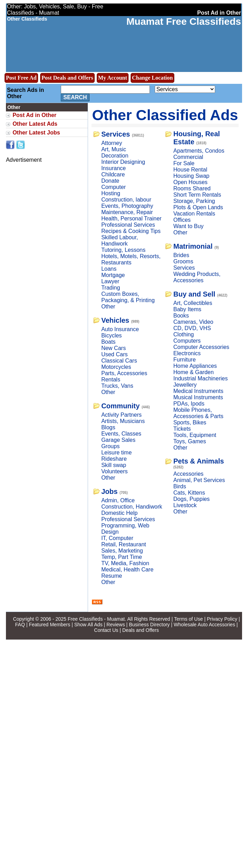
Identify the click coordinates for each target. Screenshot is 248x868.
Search (75, 97)
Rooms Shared (192, 188)
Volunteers (115, 471)
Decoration (115, 156)
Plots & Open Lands (198, 207)
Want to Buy (188, 226)
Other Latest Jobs (36, 133)
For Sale (184, 163)
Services (116, 134)
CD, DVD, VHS (192, 328)
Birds (180, 486)
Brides (181, 255)
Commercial (188, 157)
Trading (111, 288)
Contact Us (106, 630)
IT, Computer (117, 538)
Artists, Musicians (123, 421)
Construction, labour (126, 200)
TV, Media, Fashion (125, 563)
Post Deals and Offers (67, 78)
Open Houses (190, 182)
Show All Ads (88, 625)
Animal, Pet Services (199, 480)
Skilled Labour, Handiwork (120, 240)
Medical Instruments (198, 391)
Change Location (152, 78)
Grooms (183, 261)
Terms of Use (188, 619)
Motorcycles (116, 367)
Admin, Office (118, 500)
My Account (113, 78)
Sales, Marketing (122, 551)
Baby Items (187, 309)
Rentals (111, 380)
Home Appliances (195, 366)
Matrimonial (193, 246)
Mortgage (113, 275)
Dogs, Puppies (191, 499)
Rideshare (114, 459)
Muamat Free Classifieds (184, 21)
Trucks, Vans (117, 386)
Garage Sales (118, 440)
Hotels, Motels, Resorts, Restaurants (131, 259)
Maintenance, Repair (127, 212)
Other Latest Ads (35, 124)
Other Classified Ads (165, 115)
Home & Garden (194, 372)
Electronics (187, 353)
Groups (110, 446)
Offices (182, 220)
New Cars (114, 348)
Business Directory (149, 625)
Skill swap (114, 465)
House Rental (190, 170)
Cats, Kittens (189, 493)
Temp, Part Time (122, 557)
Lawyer (110, 281)
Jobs (110, 491)
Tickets (182, 429)
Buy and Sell (194, 294)
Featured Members (50, 625)
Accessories (188, 474)
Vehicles (115, 320)
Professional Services (128, 225)
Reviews (116, 625)
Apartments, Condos (199, 151)
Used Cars (115, 354)
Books (181, 316)
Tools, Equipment (195, 435)
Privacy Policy (222, 619)
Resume (112, 576)
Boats (108, 342)
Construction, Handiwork (132, 507)
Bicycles (112, 335)
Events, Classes (121, 434)
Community (121, 406)
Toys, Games (189, 441)
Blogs (108, 427)
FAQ (20, 625)
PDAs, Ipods (189, 404)
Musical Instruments (198, 397)
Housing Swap (191, 176)
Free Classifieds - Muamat (96, 619)
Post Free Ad (21, 78)
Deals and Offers (141, 630)
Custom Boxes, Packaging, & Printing (128, 297)
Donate (110, 181)
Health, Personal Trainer (132, 218)
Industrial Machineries (200, 378)
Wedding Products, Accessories (197, 277)
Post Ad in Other (35, 115)
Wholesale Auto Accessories (204, 625)
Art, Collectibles (193, 303)
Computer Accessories (201, 347)
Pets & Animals (199, 461)
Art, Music (114, 149)
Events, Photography (127, 206)
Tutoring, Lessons (123, 250)
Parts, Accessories (124, 373)
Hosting (111, 193)
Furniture (184, 360)
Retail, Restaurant (124, 544)
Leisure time (116, 453)
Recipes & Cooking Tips (131, 231)
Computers (187, 341)
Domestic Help (119, 513)
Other (108, 307)
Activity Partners (122, 415)
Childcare (113, 174)
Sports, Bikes (190, 422)
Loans (109, 269)
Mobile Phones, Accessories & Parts (198, 413)
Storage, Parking (194, 201)
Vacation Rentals (194, 214)
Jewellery (185, 385)
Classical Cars (119, 361)
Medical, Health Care (127, 570)
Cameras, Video (193, 322)
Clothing (184, 334)
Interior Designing (123, 162)
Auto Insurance (120, 329)
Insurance (114, 168)
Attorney (112, 143)
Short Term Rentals (197, 195)
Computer (114, 187)
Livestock (185, 505)
